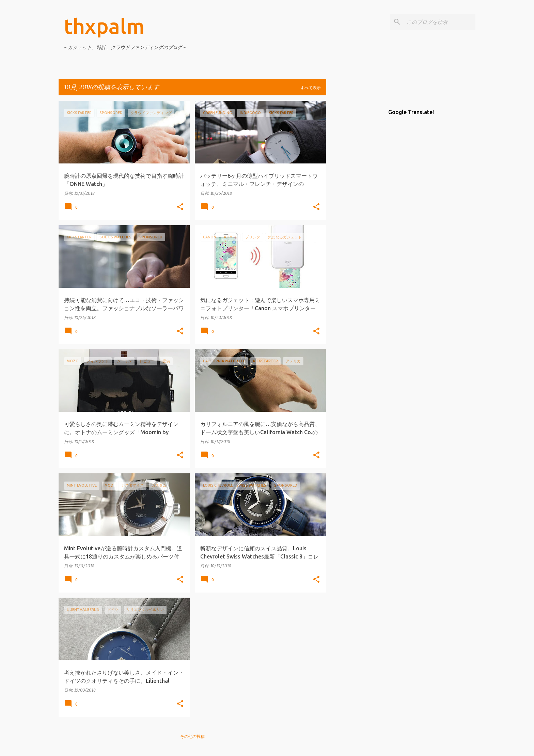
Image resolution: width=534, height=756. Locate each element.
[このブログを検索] (440, 22)
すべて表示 (311, 88)
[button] (180, 207)
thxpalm (104, 26)
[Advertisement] (353, 203)
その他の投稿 (192, 736)
